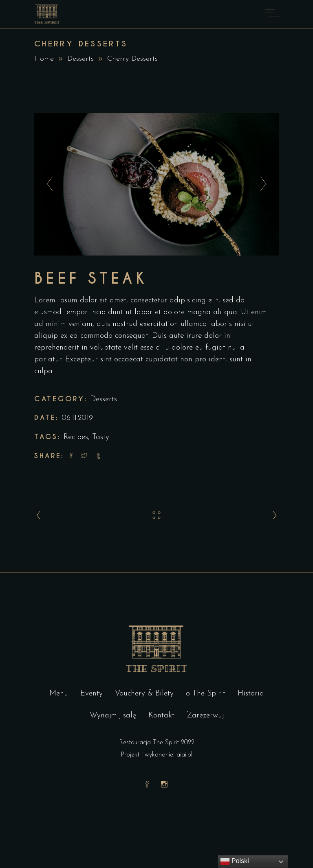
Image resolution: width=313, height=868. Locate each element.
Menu (59, 694)
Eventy (91, 694)
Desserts (80, 59)
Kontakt (161, 716)
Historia (251, 694)
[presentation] (47, 184)
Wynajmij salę (113, 716)
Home (44, 59)
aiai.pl (184, 755)
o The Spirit (206, 694)
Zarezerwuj (205, 716)
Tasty (101, 437)
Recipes (76, 437)
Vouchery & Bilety (144, 694)
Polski (235, 861)
